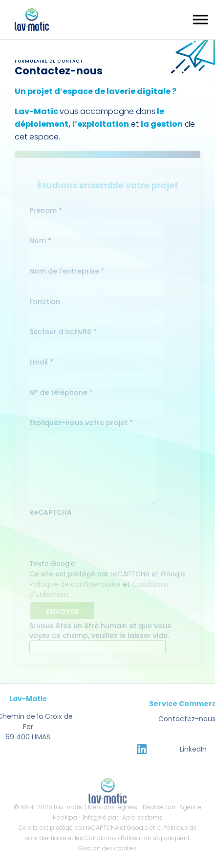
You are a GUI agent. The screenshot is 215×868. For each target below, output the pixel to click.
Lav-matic (69, 807)
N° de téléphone (61, 392)
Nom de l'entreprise (67, 271)
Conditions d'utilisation (118, 838)
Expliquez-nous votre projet (81, 423)
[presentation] (104, 540)
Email (41, 362)
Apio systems (142, 817)
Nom (40, 241)
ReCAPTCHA (51, 512)
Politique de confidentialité (75, 584)
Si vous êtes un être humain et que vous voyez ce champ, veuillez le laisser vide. (100, 637)
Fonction (45, 301)
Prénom (46, 210)
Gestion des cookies (107, 848)
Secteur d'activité (63, 332)
